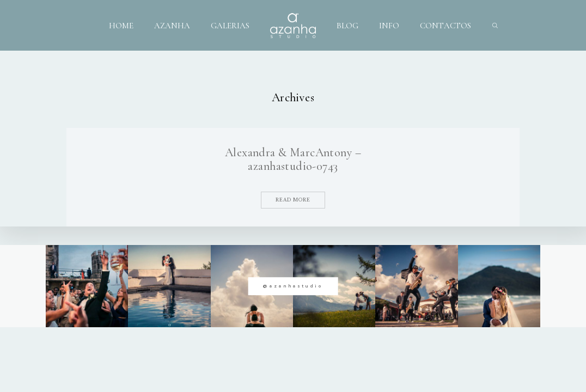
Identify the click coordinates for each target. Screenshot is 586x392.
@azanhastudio (293, 286)
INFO (389, 25)
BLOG (347, 25)
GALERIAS (230, 25)
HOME (121, 25)
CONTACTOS (445, 25)
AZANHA (172, 25)
